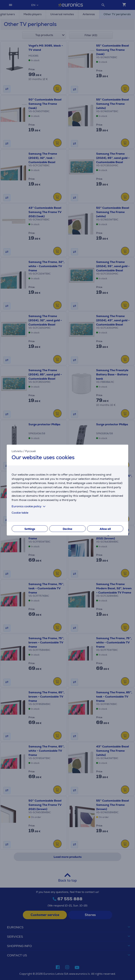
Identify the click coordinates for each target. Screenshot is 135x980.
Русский (30, 451)
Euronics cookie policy (29, 506)
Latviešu (17, 451)
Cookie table (20, 512)
